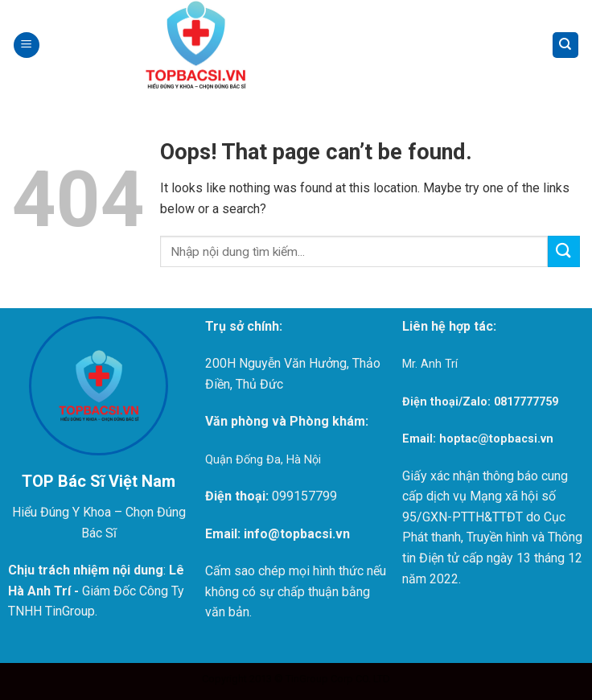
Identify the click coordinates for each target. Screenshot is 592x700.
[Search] (566, 45)
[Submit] (564, 251)
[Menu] (27, 45)
